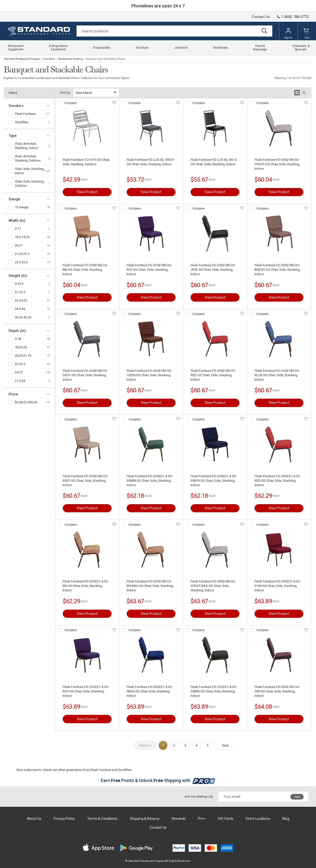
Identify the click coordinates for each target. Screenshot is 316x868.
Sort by (65, 93)
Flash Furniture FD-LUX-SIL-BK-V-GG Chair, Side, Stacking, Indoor (214, 162)
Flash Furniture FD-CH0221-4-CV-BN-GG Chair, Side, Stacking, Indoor (86, 586)
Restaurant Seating (70, 59)
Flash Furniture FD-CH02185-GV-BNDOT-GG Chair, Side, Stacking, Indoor (277, 270)
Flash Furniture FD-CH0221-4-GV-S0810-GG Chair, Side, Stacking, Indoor (214, 481)
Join (297, 797)
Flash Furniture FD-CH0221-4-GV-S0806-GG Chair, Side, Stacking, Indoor (214, 691)
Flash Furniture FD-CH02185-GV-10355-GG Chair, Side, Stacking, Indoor (149, 375)
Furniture (49, 59)
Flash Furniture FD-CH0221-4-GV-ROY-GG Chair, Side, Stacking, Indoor (86, 691)
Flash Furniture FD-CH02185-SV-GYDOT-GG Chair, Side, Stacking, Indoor (277, 164)
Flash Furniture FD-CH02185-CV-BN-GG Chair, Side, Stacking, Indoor (85, 270)
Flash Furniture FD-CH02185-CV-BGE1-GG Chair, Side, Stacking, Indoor (85, 481)
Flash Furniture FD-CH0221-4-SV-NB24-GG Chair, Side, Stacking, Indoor (150, 691)
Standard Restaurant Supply (22, 59)
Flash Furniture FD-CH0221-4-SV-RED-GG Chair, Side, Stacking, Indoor (278, 481)
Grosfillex (21, 122)
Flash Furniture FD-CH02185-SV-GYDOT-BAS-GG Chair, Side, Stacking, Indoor (213, 586)
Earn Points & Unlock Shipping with (158, 780)
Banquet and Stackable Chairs (106, 59)
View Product (87, 192)
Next (225, 745)
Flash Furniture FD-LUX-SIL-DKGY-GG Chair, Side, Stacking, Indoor (151, 162)
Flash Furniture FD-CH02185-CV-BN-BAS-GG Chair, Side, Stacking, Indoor (150, 586)
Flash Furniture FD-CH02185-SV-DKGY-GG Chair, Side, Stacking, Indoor (85, 375)
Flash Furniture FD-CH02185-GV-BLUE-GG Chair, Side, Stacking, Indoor (277, 375)
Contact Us (261, 17)
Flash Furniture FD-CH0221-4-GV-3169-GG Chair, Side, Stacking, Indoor (278, 586)
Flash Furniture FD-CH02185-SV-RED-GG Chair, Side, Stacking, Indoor (213, 375)
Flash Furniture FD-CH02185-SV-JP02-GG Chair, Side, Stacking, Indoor (213, 270)
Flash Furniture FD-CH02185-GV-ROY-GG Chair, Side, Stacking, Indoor (149, 270)
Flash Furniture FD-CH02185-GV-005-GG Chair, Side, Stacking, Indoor (277, 691)
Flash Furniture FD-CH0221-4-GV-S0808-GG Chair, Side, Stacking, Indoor (150, 481)
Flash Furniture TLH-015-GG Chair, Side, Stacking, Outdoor (86, 162)
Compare (71, 103)
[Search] (174, 31)
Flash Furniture (25, 114)
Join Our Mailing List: (199, 796)
